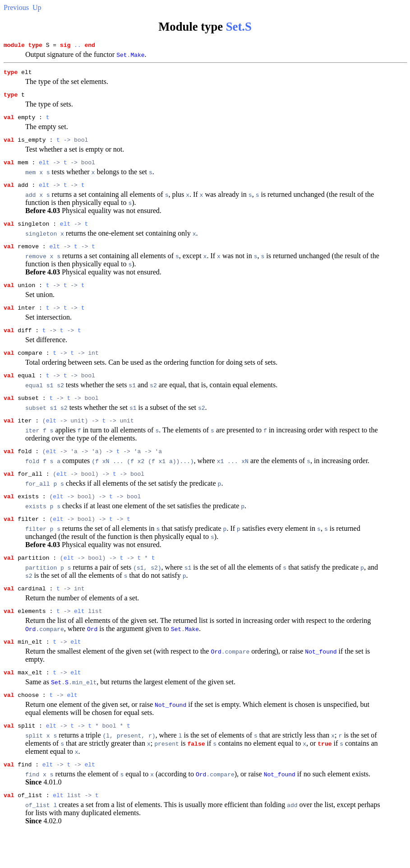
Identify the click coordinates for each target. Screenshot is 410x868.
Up (37, 7)
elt (44, 170)
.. (78, 46)
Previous (16, 7)
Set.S (239, 27)
